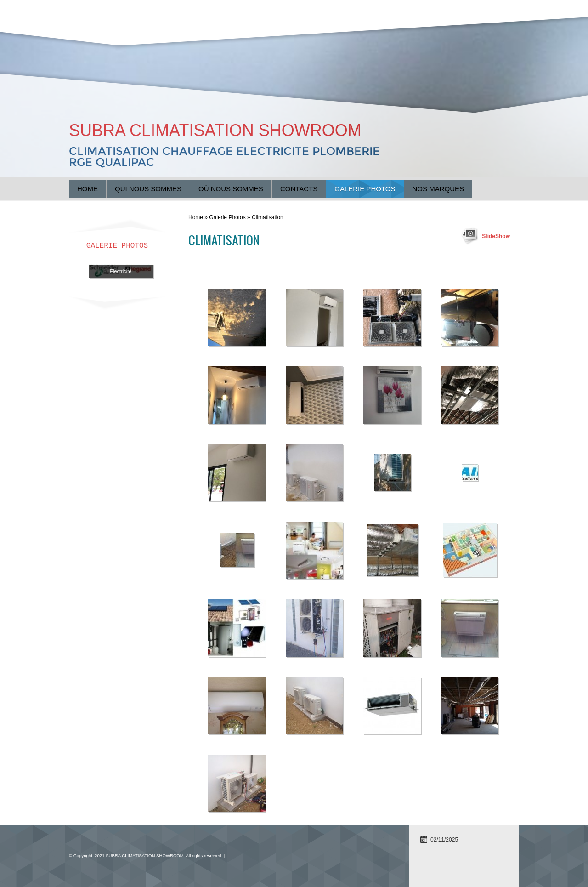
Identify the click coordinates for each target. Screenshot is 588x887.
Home (88, 189)
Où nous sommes (231, 189)
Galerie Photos (365, 189)
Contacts (299, 189)
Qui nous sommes (148, 189)
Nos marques (438, 189)
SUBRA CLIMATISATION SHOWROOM (215, 130)
